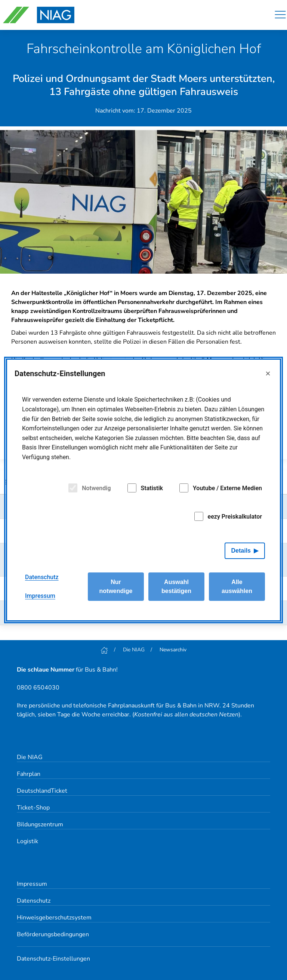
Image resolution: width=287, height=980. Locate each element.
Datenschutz (34, 901)
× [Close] (268, 373)
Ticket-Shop (33, 808)
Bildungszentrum (40, 824)
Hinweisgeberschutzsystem (54, 918)
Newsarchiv (173, 650)
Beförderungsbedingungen (53, 934)
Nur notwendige (116, 586)
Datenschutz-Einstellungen (53, 959)
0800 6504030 (38, 688)
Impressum (32, 884)
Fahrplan (29, 774)
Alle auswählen (237, 586)
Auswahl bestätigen (176, 586)
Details (241, 551)
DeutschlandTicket (42, 791)
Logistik (27, 841)
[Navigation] (280, 15)
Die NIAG (134, 650)
